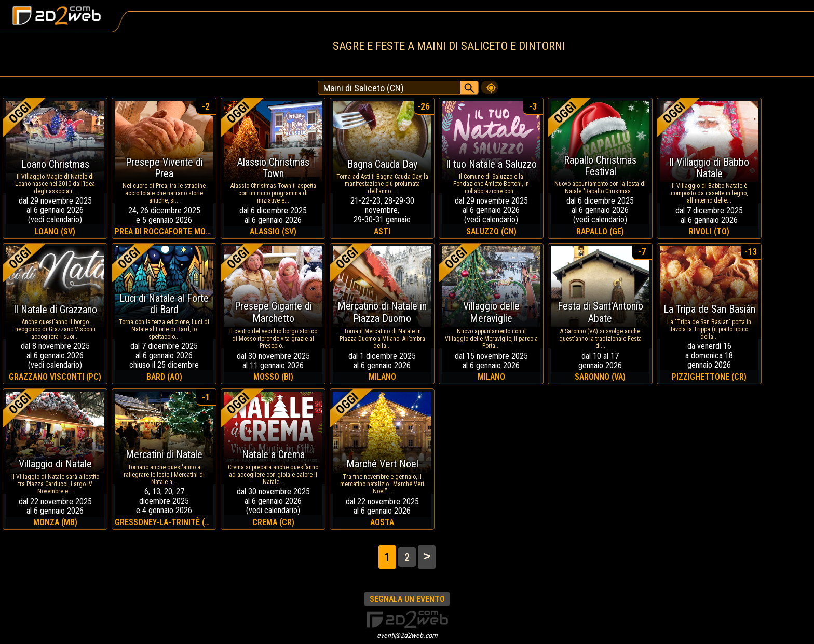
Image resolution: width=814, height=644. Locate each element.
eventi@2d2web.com (407, 635)
